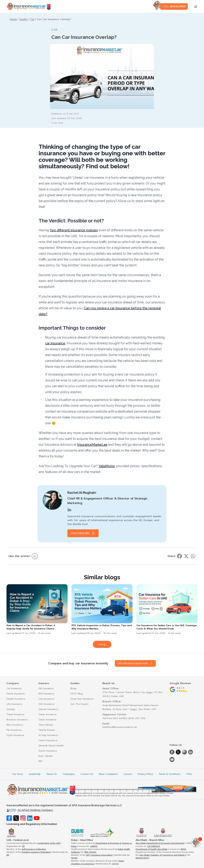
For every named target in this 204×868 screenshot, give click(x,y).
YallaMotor (107, 466)
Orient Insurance (48, 740)
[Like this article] (35, 556)
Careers (128, 774)
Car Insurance (14, 688)
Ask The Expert (79, 704)
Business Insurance (17, 720)
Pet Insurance (14, 730)
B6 (8, 855)
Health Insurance (16, 699)
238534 (94, 846)
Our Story (18, 774)
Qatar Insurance (48, 720)
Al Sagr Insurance (48, 735)
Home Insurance (16, 694)
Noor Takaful (46, 756)
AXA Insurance (47, 704)
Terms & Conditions (170, 774)
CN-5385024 (154, 846)
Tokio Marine (46, 725)
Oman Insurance (48, 714)
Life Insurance (14, 704)
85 (23, 846)
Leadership (35, 774)
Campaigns (69, 774)
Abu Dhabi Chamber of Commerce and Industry (163, 855)
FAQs (189, 774)
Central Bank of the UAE (49, 843)
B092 (183, 849)
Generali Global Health (51, 746)
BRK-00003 (90, 852)
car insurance (55, 343)
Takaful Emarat (47, 730)
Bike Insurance (15, 725)
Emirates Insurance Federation (36, 852)
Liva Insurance (46, 699)
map (149, 692)
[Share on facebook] (179, 556)
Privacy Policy (145, 774)
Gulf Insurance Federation (34, 849)
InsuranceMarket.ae (92, 445)
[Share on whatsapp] (193, 556)
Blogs (73, 688)
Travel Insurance (16, 714)
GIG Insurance (46, 688)
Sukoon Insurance (48, 709)
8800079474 (142, 858)
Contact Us (87, 774)
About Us (52, 774)
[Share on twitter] (186, 556)
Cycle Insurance (15, 735)
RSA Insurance (46, 694)
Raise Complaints (108, 774)
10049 (74, 858)
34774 (115, 864)
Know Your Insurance (82, 699)
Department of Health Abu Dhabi (151, 849)
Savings (11, 709)
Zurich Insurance (48, 751)
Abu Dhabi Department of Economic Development (160, 843)
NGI (40, 761)
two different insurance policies (74, 230)
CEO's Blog (77, 694)
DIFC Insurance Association (99, 855)
